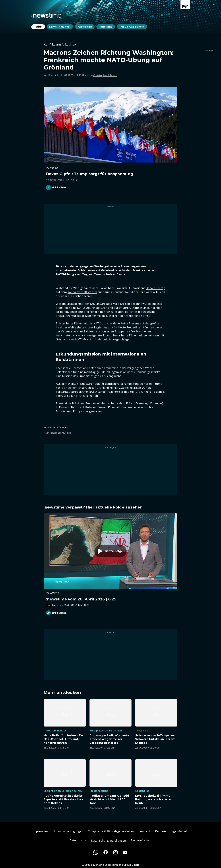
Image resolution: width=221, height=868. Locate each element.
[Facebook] (106, 852)
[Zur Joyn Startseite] (185, 5)
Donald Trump (155, 288)
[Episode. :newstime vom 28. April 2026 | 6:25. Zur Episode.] (110, 560)
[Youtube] (125, 852)
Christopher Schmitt (105, 75)
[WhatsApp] (96, 852)
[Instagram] (115, 852)
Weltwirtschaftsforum (82, 292)
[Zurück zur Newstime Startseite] (46, 15)
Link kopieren (56, 187)
